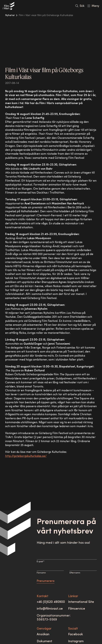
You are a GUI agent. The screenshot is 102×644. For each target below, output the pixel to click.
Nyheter (10, 15)
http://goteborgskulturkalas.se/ (26, 456)
